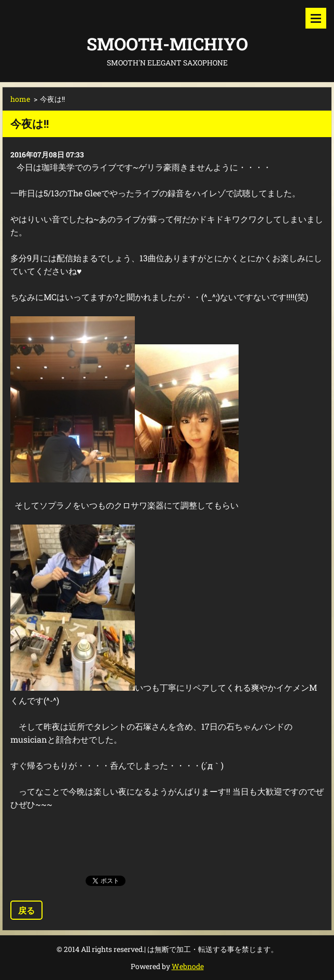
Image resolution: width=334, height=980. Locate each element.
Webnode (188, 966)
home (20, 99)
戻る (26, 910)
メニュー (316, 18)
